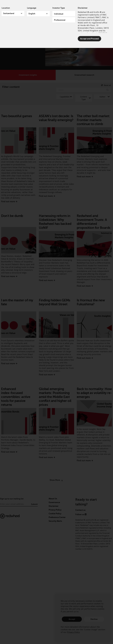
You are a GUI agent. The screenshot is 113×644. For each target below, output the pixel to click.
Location (6, 8)
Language (32, 8)
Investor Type (59, 8)
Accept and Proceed (89, 39)
